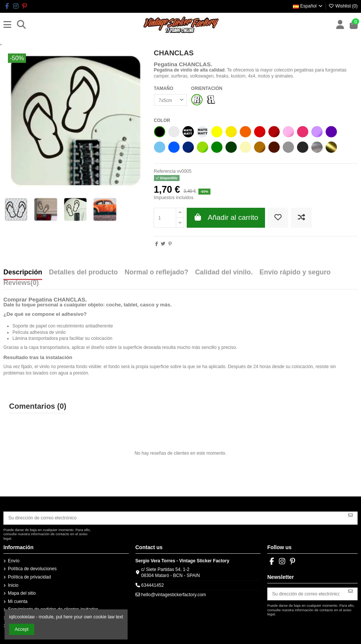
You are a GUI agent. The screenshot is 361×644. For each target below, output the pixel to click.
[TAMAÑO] (170, 100)
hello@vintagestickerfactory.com (174, 595)
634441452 (152, 585)
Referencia (165, 171)
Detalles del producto (83, 273)
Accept (22, 629)
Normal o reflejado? (156, 273)
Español (308, 6)
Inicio (13, 585)
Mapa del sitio (22, 593)
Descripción (23, 273)
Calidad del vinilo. (224, 273)
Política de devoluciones (32, 569)
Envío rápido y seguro (295, 273)
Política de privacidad (29, 577)
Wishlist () (343, 6)
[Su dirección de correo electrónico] (174, 518)
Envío (14, 561)
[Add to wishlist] (278, 218)
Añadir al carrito (226, 217)
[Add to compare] (301, 218)
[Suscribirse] (350, 515)
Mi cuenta (18, 601)
